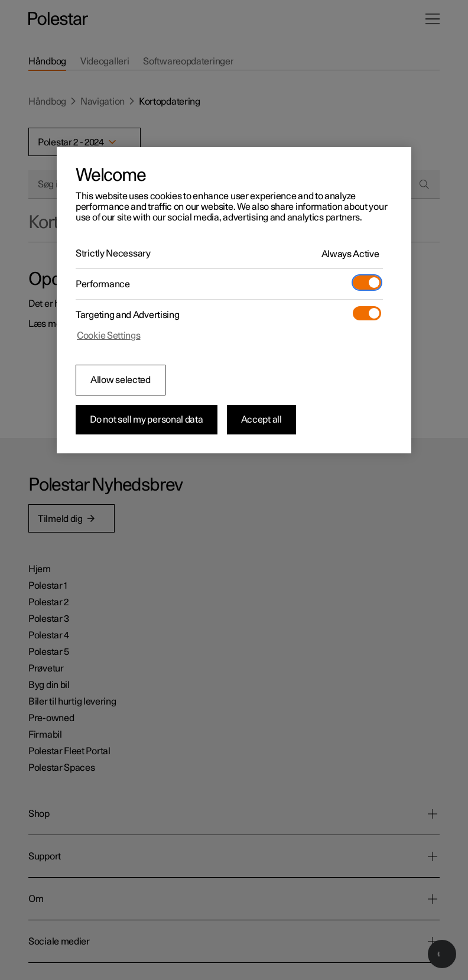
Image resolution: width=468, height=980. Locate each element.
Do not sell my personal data (147, 420)
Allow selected (121, 380)
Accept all (261, 420)
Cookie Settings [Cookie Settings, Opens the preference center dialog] (109, 336)
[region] (234, 300)
